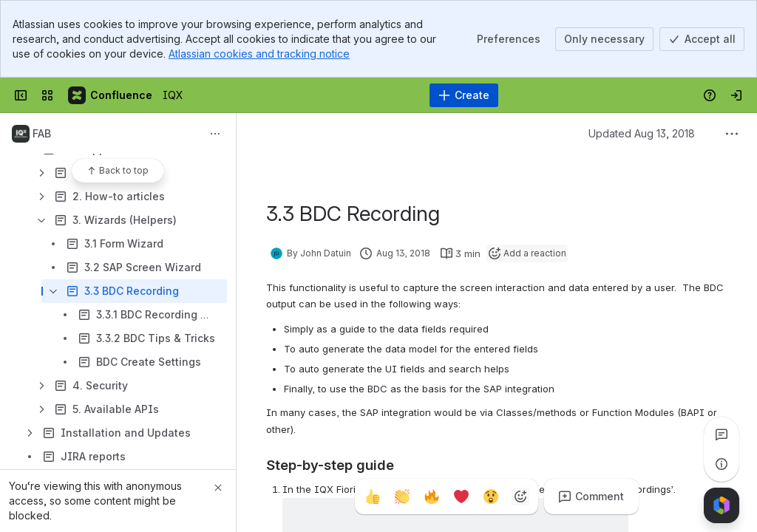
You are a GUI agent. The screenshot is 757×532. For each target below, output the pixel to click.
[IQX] (111, 95)
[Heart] (461, 497)
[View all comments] (722, 434)
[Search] (341, 95)
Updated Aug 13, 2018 (642, 133)
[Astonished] (491, 497)
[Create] (464, 95)
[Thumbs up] (373, 497)
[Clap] (402, 497)
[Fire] (432, 497)
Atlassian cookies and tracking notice (259, 54)
